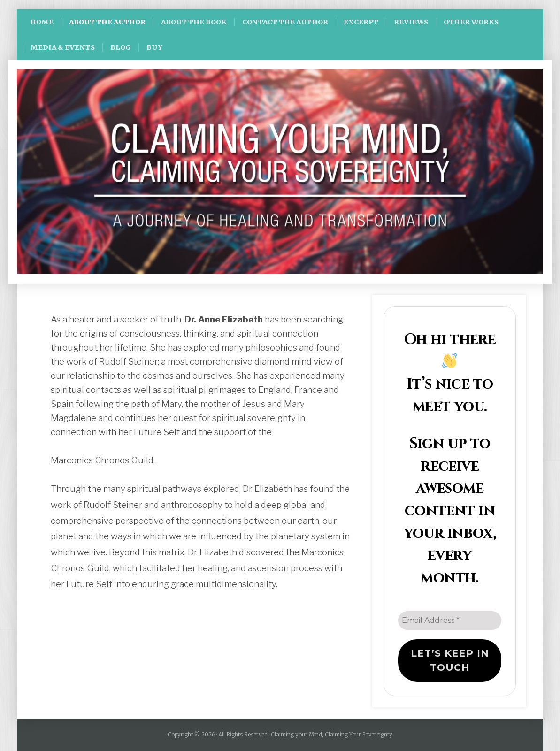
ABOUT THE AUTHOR (107, 22)
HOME (42, 22)
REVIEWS (411, 22)
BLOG (121, 47)
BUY (154, 47)
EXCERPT (361, 22)
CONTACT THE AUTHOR (285, 22)
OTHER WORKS (471, 22)
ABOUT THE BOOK (194, 22)
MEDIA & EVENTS (63, 47)
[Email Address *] (450, 621)
